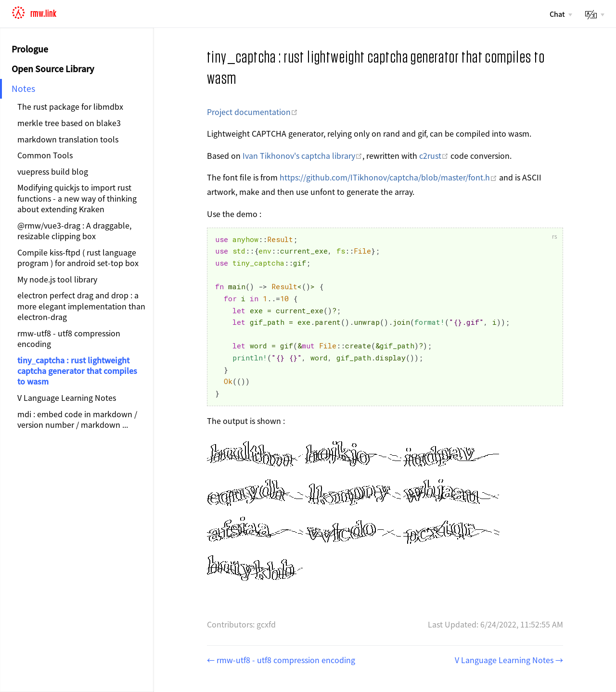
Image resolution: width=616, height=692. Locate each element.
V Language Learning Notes (67, 397)
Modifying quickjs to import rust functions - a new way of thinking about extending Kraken (77, 198)
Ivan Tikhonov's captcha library (302, 155)
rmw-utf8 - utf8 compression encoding (69, 338)
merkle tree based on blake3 (69, 123)
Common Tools (45, 155)
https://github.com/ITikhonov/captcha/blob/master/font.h (388, 177)
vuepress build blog (53, 171)
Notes (23, 88)
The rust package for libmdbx (70, 106)
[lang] (594, 15)
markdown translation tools (68, 139)
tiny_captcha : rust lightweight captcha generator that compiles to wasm (77, 371)
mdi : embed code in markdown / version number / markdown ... (77, 419)
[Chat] (561, 14)
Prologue (30, 49)
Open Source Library (53, 69)
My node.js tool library (57, 279)
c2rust (434, 155)
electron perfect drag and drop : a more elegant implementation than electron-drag (81, 306)
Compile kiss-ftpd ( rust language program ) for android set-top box (78, 257)
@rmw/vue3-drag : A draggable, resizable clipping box (74, 231)
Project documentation (252, 112)
